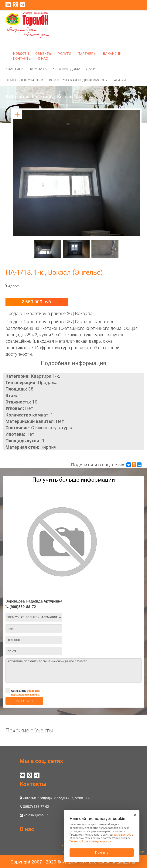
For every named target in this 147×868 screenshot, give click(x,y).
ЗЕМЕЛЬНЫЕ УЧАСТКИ (24, 80)
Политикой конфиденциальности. (91, 841)
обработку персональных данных (26, 693)
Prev (39, 249)
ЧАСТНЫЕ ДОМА (67, 69)
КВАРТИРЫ (15, 69)
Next (115, 249)
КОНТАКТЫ (22, 58)
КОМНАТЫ (39, 69)
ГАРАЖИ (119, 80)
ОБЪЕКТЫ (44, 53)
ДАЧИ (91, 69)
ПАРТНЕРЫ (87, 53)
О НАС (43, 58)
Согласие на (23, 690)
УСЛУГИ (65, 53)
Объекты (19, 97)
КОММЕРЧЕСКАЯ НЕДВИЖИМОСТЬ (78, 80)
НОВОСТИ (21, 53)
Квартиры (43, 97)
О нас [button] (27, 829)
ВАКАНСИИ (112, 53)
